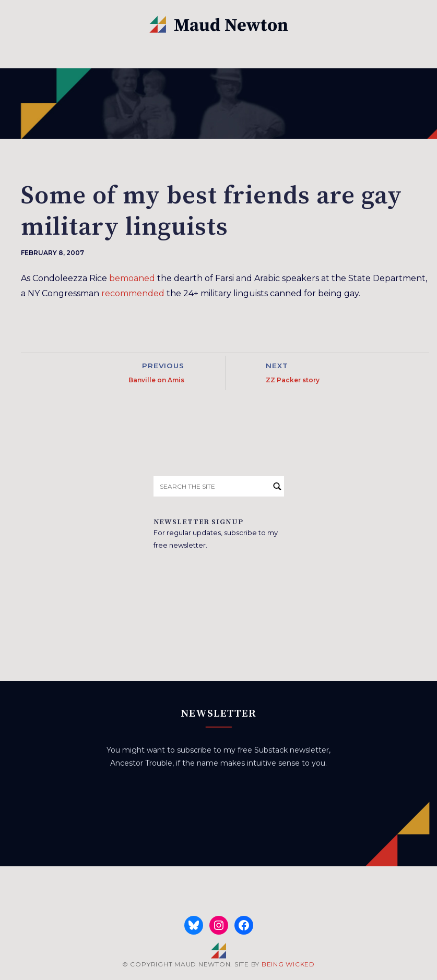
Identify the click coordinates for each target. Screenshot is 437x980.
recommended (133, 293)
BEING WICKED (288, 964)
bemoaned (132, 278)
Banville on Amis (156, 380)
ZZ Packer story (293, 380)
